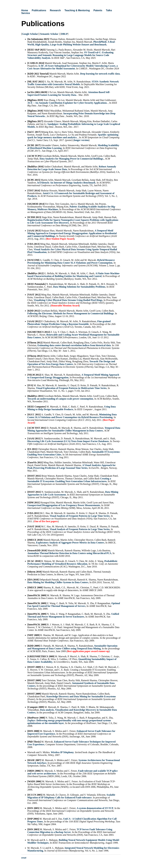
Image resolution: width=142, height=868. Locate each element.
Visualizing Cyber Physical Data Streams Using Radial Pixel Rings (68, 300)
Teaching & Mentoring (77, 10)
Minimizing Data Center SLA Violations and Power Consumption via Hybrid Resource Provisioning (72, 416)
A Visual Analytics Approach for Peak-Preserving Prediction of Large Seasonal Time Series (72, 467)
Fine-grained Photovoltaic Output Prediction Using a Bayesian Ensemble (69, 323)
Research (55, 10)
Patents (98, 10)
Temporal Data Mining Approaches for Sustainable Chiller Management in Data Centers (74, 429)
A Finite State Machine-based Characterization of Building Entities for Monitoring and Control (74, 275)
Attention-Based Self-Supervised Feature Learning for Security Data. (69, 94)
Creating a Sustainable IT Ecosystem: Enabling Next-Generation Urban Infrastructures (69, 480)
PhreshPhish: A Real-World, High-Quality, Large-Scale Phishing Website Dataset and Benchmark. (71, 43)
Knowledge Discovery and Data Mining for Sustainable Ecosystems (81, 696)
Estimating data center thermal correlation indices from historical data (74, 345)
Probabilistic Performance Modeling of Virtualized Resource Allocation (73, 562)
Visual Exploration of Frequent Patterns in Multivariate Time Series (71, 388)
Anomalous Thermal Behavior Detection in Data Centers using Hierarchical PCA (69, 553)
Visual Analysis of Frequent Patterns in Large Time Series (80, 516)
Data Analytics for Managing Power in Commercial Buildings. (72, 159)
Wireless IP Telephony (62, 752)
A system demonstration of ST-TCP (95, 808)
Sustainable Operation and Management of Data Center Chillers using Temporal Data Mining (72, 647)
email (24, 858)
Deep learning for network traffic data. (100, 74)
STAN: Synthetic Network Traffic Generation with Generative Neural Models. (73, 83)
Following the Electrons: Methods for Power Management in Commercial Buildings (71, 313)
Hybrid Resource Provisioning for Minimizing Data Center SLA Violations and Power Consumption (71, 261)
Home (25, 10)
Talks (109, 10)
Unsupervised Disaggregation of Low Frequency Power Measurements (64, 505)
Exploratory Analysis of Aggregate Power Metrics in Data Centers (70, 543)
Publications (39, 10)
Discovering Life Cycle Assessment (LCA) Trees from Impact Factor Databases (68, 441)
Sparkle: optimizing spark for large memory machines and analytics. (73, 136)
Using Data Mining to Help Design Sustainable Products (72, 408)
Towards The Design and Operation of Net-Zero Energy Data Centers (71, 363)
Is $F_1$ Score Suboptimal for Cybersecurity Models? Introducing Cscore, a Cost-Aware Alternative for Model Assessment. (73, 67)
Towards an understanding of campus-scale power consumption (60, 399)
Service (26, 13)
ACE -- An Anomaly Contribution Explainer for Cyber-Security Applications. (68, 103)
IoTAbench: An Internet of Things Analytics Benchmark (66, 183)
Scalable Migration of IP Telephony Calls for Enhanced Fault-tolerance (71, 796)
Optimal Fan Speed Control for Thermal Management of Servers (74, 605)
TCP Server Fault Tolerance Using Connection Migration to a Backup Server (70, 831)
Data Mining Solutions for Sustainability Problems (79, 287)
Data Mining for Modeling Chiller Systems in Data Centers (58, 582)
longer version (81, 140)
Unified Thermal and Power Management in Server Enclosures (73, 615)
